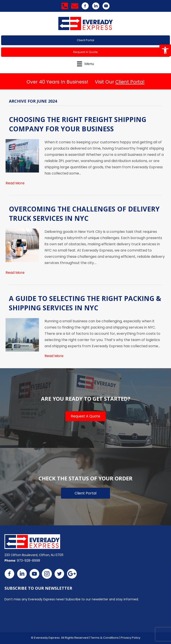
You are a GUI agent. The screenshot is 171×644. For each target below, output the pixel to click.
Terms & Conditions (105, 638)
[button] (165, 50)
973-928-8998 (28, 561)
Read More (15, 183)
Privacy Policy (130, 638)
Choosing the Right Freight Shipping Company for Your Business (78, 124)
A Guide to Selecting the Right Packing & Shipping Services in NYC (85, 303)
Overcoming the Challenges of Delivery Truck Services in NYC (84, 214)
